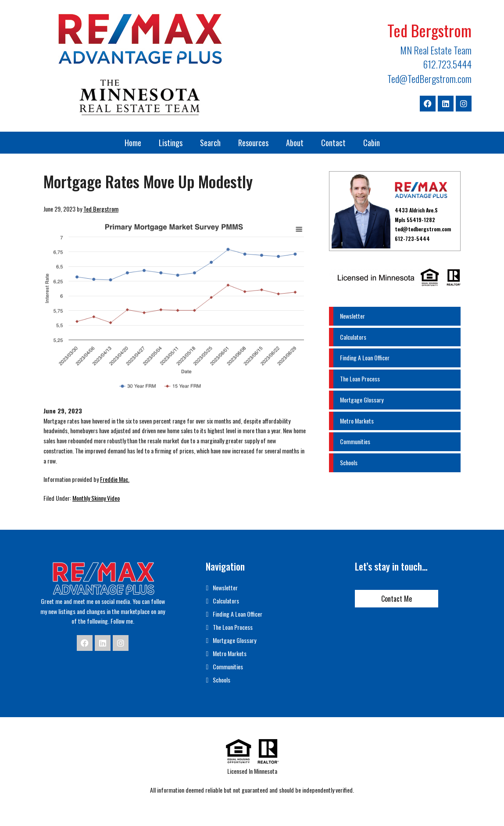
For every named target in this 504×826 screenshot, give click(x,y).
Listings (171, 143)
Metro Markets (357, 421)
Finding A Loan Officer (365, 357)
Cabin (372, 143)
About (295, 143)
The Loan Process (360, 379)
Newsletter (352, 316)
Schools (349, 462)
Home (133, 143)
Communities (355, 441)
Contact (333, 143)
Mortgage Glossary (362, 400)
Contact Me (397, 599)
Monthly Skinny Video (96, 498)
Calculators (353, 337)
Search (210, 143)
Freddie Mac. (115, 479)
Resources (253, 143)
